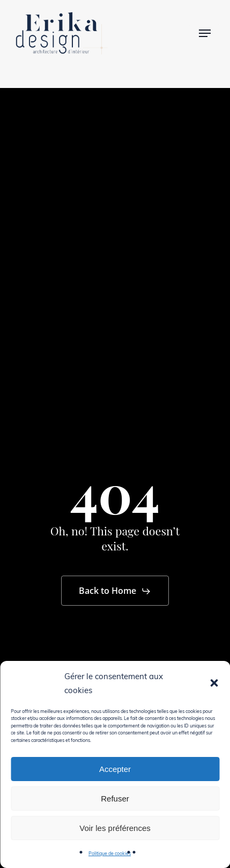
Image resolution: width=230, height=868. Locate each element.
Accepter (115, 769)
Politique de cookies (110, 853)
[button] (214, 683)
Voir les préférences (115, 828)
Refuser (115, 799)
